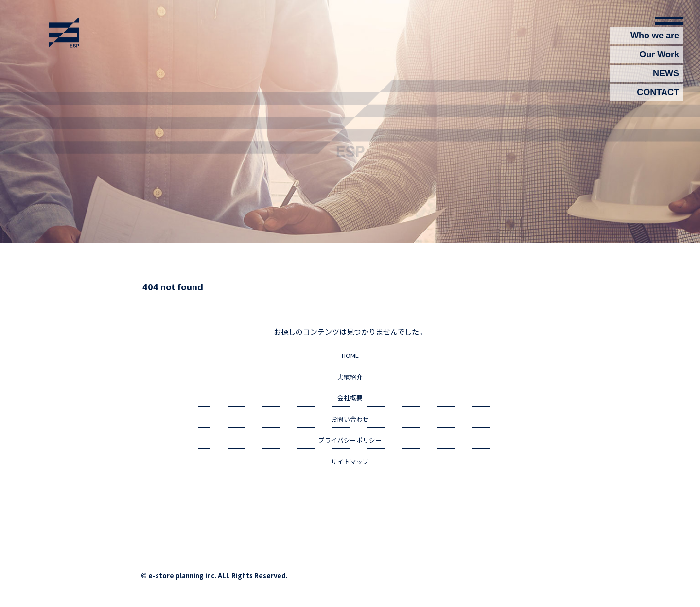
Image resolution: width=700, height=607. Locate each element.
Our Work (659, 59)
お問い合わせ (350, 422)
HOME (350, 356)
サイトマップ (350, 465)
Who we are (655, 40)
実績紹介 (350, 378)
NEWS (666, 78)
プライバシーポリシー (350, 444)
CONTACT (658, 97)
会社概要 (350, 400)
